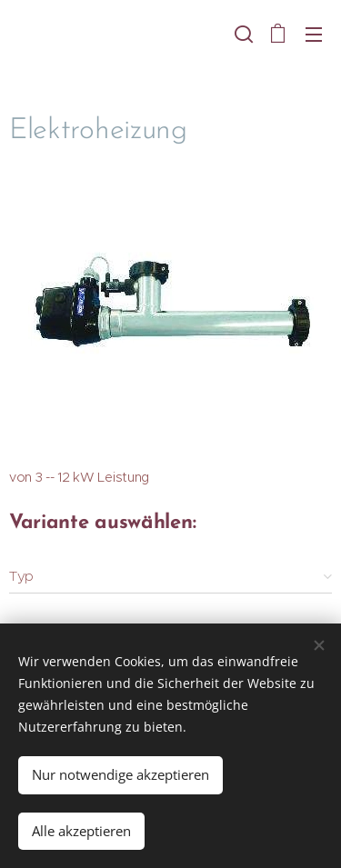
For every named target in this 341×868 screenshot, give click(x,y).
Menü (314, 35)
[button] (242, 34)
